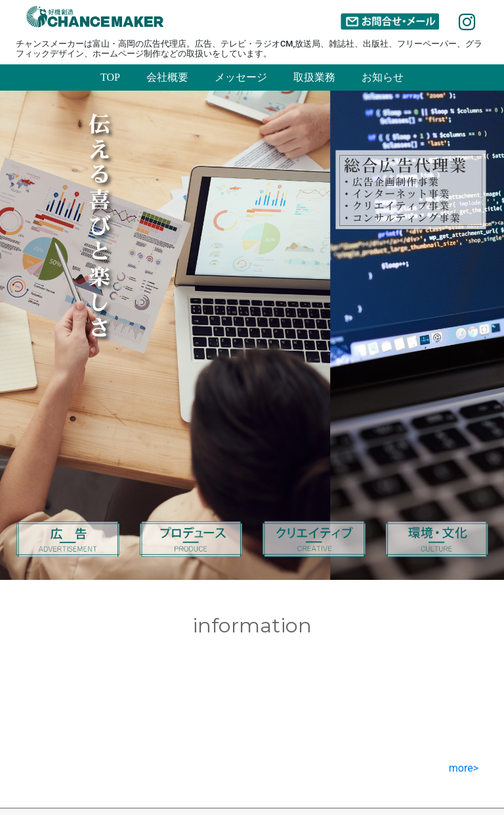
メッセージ (241, 77)
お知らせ (383, 77)
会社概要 (167, 77)
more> (464, 768)
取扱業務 (314, 77)
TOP (110, 77)
